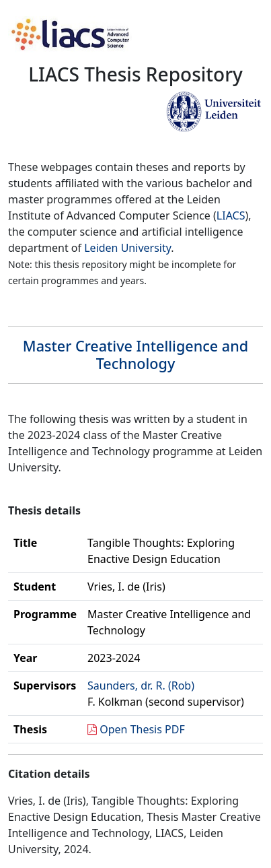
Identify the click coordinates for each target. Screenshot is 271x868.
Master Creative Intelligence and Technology (135, 355)
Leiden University (127, 248)
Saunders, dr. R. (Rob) (141, 686)
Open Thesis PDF (142, 729)
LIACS (231, 215)
